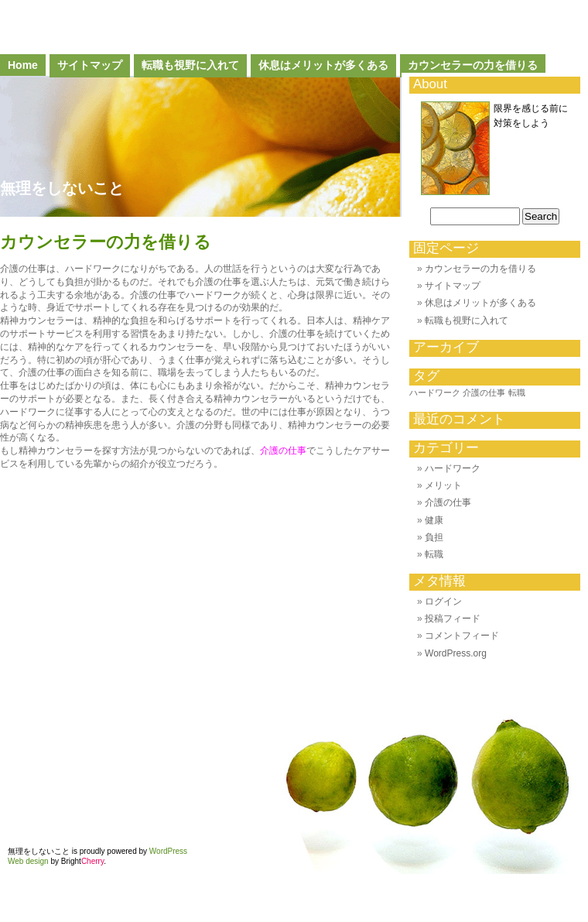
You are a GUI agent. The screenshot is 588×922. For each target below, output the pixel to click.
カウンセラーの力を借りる (473, 65)
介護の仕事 (283, 451)
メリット (443, 485)
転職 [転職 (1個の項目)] (517, 392)
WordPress (168, 851)
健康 (434, 520)
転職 (434, 554)
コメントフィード (462, 636)
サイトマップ (90, 65)
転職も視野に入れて (190, 65)
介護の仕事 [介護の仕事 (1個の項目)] (484, 392)
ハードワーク (453, 468)
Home (23, 65)
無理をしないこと (62, 188)
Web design (28, 861)
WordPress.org (456, 653)
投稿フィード (453, 619)
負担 (434, 537)
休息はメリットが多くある (323, 65)
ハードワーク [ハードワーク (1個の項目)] (435, 392)
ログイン (443, 602)
